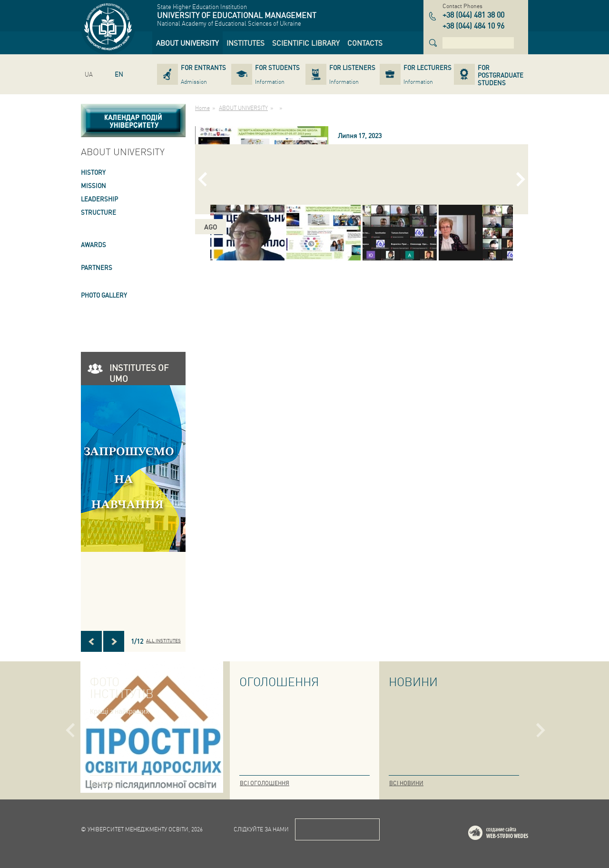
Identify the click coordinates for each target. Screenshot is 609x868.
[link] (187, 43)
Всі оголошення (265, 783)
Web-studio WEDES (511, 834)
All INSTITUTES (163, 640)
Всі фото (103, 783)
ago (211, 227)
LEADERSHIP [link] (99, 199)
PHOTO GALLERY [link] (104, 295)
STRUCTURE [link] (98, 212)
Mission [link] (93, 185)
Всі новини (406, 783)
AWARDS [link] (93, 244)
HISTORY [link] (93, 172)
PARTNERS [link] (97, 267)
